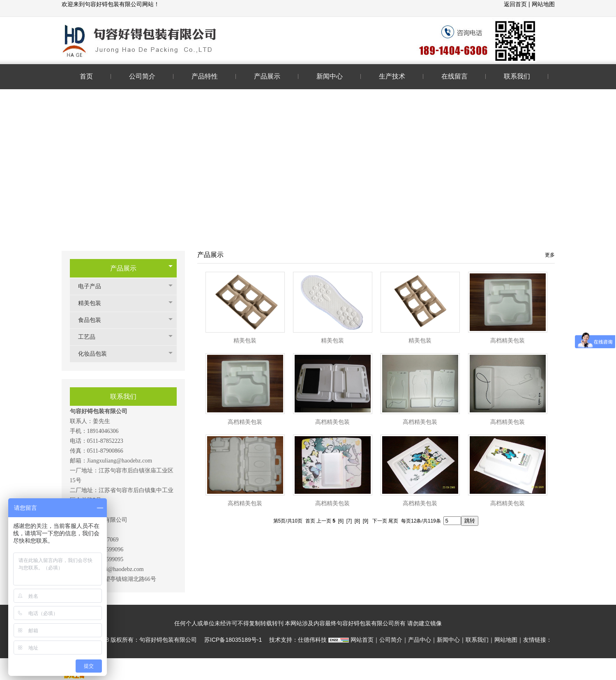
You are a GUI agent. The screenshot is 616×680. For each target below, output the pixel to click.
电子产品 (94, 286)
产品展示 (123, 268)
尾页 (393, 521)
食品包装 (94, 320)
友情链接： (538, 640)
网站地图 (543, 4)
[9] (366, 521)
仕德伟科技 (312, 640)
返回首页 (516, 4)
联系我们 (477, 640)
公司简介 (391, 640)
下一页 (380, 521)
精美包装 (94, 303)
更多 (550, 255)
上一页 (324, 521)
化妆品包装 (97, 354)
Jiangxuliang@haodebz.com (120, 461)
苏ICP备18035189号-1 (233, 640)
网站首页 (362, 640)
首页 (310, 521)
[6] (341, 521)
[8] (357, 521)
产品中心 (420, 640)
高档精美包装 (508, 341)
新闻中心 (448, 640)
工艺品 (91, 337)
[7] (349, 521)
